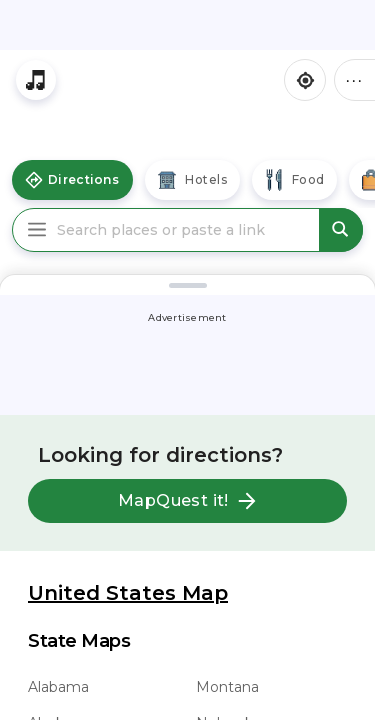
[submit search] (341, 230)
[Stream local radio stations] (36, 80)
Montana (227, 687)
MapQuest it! (187, 501)
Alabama (58, 687)
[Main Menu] (37, 230)
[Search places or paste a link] (187, 230)
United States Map (128, 593)
